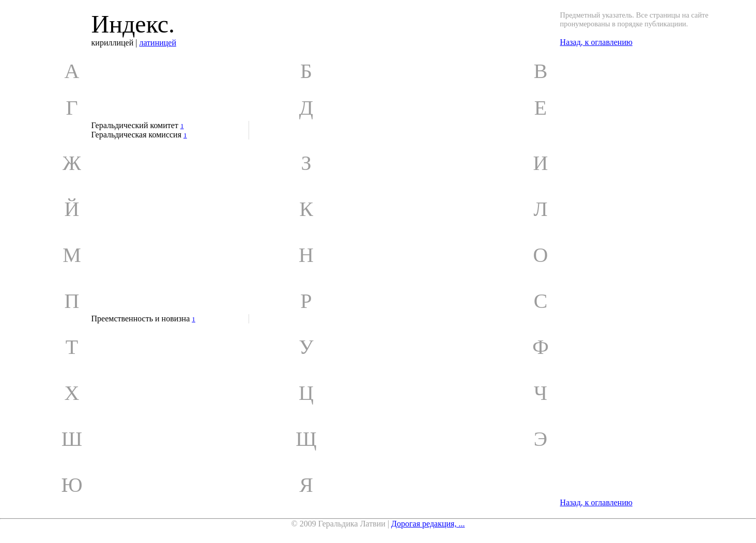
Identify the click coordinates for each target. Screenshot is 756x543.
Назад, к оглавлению (596, 42)
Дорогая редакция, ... (428, 524)
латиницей (158, 43)
